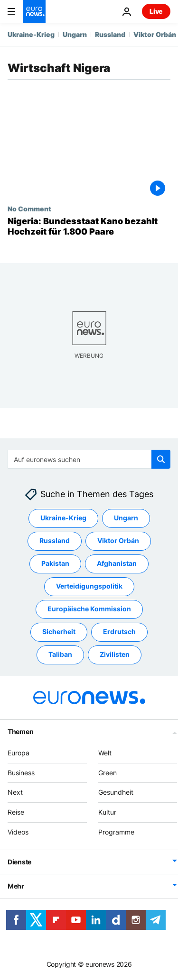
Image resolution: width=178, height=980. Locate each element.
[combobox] (89, 459)
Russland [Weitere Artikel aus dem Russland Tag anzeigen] (55, 541)
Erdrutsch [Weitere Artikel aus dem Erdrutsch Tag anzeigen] (119, 632)
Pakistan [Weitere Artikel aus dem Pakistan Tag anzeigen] (55, 564)
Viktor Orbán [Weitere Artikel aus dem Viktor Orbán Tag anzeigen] (118, 541)
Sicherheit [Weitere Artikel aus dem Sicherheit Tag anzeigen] (59, 632)
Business (21, 773)
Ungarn (75, 34)
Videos (18, 832)
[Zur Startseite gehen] (34, 11)
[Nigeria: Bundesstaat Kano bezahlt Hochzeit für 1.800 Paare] (89, 226)
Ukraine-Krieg (31, 34)
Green (108, 773)
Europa (19, 753)
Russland (110, 34)
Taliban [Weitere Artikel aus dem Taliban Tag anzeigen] (60, 655)
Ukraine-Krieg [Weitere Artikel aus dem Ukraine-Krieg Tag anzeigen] (63, 518)
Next (15, 793)
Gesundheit (116, 793)
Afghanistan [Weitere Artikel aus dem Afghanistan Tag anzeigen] (117, 564)
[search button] (161, 459)
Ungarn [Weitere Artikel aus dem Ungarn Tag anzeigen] (126, 518)
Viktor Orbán (155, 34)
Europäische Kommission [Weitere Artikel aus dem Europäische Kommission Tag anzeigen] (89, 609)
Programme (116, 832)
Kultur (107, 812)
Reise (16, 812)
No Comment (29, 209)
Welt (105, 753)
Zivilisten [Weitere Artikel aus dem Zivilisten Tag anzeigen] (115, 655)
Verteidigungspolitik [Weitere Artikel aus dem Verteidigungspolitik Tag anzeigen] (89, 586)
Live (156, 11)
